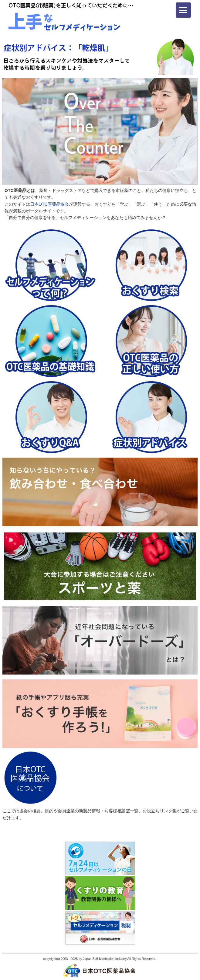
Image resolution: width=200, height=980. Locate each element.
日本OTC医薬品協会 (49, 204)
